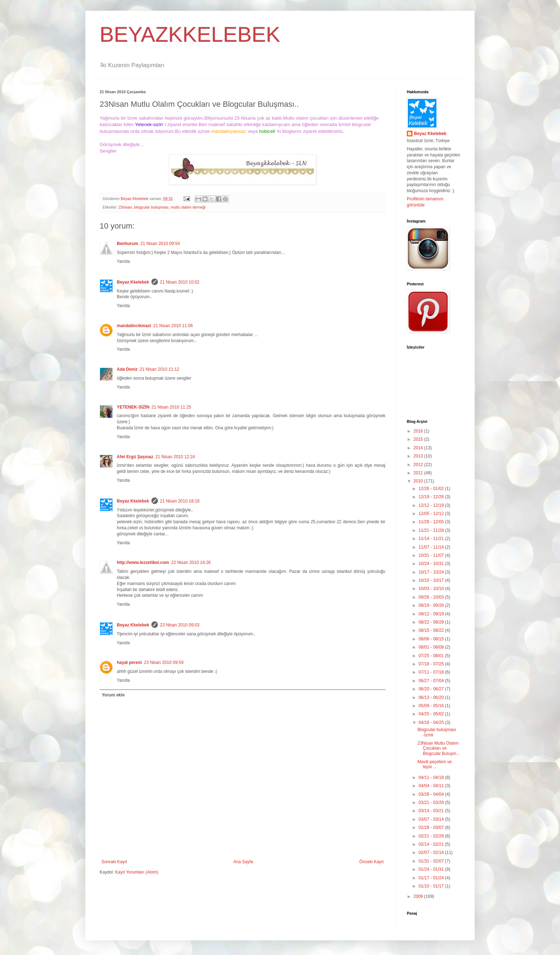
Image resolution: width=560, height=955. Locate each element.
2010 (419, 481)
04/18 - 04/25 (432, 722)
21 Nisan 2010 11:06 (173, 326)
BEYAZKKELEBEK (190, 34)
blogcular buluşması (151, 207)
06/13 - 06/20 (432, 697)
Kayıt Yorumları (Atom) (137, 872)
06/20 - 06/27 (432, 689)
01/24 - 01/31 (432, 869)
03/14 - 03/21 (432, 811)
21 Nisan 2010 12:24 (175, 457)
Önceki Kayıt (371, 862)
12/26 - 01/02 (432, 489)
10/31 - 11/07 (432, 555)
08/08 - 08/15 (432, 639)
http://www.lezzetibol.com (143, 562)
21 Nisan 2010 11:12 (159, 369)
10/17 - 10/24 (432, 572)
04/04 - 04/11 (432, 786)
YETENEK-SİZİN (133, 407)
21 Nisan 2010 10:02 (180, 282)
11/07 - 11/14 (432, 547)
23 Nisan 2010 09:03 (180, 625)
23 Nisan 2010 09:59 (164, 662)
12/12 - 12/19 (432, 505)
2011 (419, 473)
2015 (419, 439)
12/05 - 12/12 (432, 514)
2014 (419, 448)
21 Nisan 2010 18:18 (180, 501)
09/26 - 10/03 (432, 597)
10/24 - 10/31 (432, 564)
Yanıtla (123, 261)
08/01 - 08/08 (432, 647)
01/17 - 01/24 (432, 878)
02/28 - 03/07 (432, 827)
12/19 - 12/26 (432, 497)
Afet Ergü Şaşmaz (135, 457)
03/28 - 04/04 (432, 794)
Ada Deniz (127, 369)
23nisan (125, 207)
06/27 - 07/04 (432, 681)
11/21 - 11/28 (432, 530)
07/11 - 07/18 (432, 672)
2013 (419, 456)
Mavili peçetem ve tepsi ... (435, 764)
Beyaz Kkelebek (133, 282)
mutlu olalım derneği (188, 207)
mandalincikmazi (134, 326)
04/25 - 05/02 (432, 714)
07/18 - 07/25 (432, 664)
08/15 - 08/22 (432, 630)
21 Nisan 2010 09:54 (160, 244)
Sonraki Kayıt (114, 862)
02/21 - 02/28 (432, 836)
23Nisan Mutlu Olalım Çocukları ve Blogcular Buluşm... (439, 748)
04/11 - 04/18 (432, 777)
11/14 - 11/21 (432, 539)
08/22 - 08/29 (432, 622)
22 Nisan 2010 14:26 (191, 562)
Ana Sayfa (243, 862)
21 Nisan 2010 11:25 (171, 407)
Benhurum (127, 244)
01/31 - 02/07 (432, 861)
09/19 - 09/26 (432, 605)
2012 (419, 465)
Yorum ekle (113, 695)
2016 (419, 431)
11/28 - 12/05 (432, 522)
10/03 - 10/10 (432, 589)
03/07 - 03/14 (432, 819)
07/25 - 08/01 (432, 656)
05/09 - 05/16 (432, 706)
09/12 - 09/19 (432, 614)
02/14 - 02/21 (432, 844)
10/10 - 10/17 (432, 580)
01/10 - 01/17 (432, 886)
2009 (419, 896)
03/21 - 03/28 (432, 802)
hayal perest (129, 662)
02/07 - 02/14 (432, 852)
